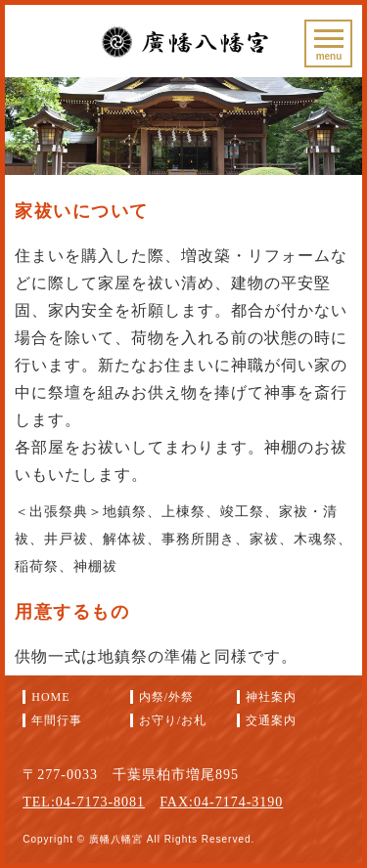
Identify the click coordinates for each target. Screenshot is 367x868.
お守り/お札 (173, 720)
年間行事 (57, 720)
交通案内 (271, 720)
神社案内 (271, 697)
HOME (50, 697)
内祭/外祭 (166, 697)
